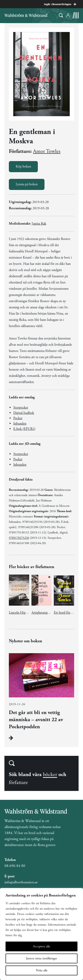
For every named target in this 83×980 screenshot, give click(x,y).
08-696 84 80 (15, 866)
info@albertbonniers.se (21, 882)
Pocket (18, 418)
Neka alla (42, 970)
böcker (50, 774)
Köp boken (23, 167)
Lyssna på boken (27, 184)
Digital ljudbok (24, 413)
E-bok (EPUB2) (24, 429)
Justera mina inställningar (42, 958)
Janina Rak (39, 224)
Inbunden (20, 424)
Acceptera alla (41, 946)
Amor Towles (47, 151)
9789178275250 (19, 538)
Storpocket (21, 408)
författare (18, 782)
